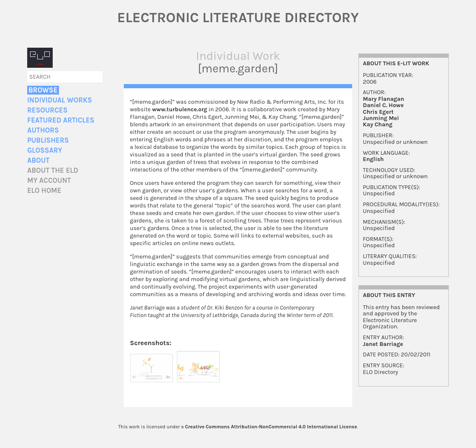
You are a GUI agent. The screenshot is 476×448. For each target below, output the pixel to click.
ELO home (44, 191)
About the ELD (53, 170)
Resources (47, 110)
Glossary (45, 150)
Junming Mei (381, 118)
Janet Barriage (383, 344)
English (374, 159)
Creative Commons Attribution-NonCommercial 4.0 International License (271, 427)
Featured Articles (61, 120)
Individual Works (60, 100)
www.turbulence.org (179, 109)
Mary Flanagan (384, 99)
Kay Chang (378, 124)
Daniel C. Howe (384, 105)
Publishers (48, 140)
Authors (43, 130)
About (38, 160)
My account (49, 180)
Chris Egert (378, 112)
